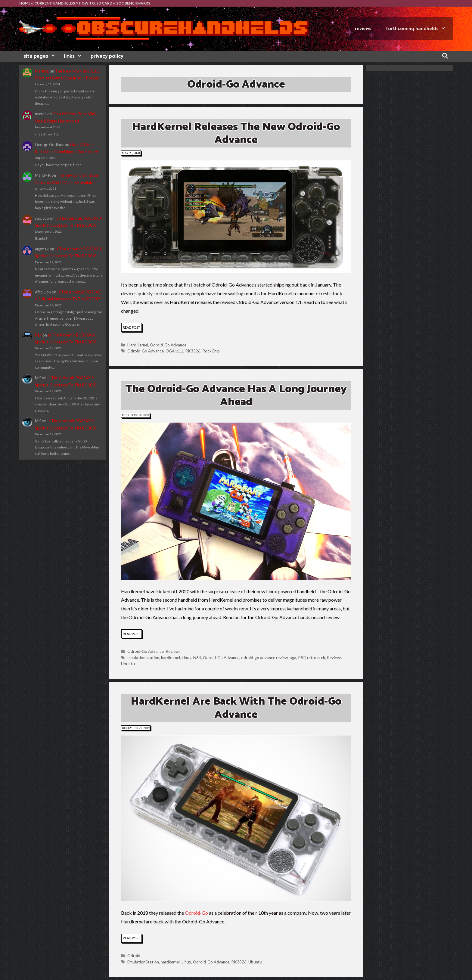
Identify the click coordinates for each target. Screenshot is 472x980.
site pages (42, 56)
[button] (236, 217)
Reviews (173, 651)
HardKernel (138, 345)
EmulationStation (143, 962)
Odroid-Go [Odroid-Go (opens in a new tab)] (196, 913)
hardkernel (171, 658)
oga (293, 658)
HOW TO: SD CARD (96, 3)
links (75, 56)
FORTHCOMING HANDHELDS (419, 29)
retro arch (316, 658)
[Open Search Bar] (445, 56)
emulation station (143, 658)
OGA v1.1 (174, 351)
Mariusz (42, 71)
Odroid (134, 956)
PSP (302, 658)
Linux (187, 658)
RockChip (211, 351)
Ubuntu (128, 664)
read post (132, 328)
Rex (38, 335)
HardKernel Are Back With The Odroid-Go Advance (236, 708)
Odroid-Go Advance (168, 345)
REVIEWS (363, 29)
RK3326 (193, 351)
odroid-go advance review (264, 658)
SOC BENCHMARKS (133, 3)
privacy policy (107, 56)
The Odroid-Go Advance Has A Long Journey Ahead (236, 395)
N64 (197, 658)
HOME (25, 3)
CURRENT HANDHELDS (55, 3)
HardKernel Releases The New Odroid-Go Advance (236, 133)
